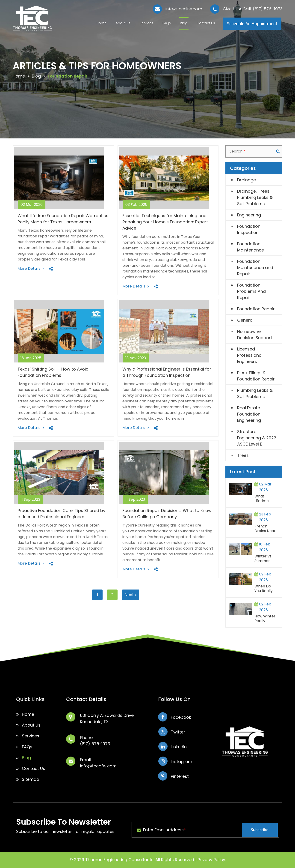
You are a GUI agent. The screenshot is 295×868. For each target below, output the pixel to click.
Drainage (246, 180)
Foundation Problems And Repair (251, 291)
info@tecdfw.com (184, 9)
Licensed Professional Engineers (250, 355)
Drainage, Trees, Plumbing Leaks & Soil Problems (255, 197)
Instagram (181, 762)
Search (278, 151)
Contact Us (206, 23)
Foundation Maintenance (251, 247)
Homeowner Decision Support (255, 335)
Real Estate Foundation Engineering (249, 414)
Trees (243, 455)
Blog (184, 23)
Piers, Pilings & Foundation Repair (256, 376)
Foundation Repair (256, 309)
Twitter (178, 732)
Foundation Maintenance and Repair (255, 268)
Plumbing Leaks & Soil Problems (255, 393)
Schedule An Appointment (252, 24)
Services (146, 23)
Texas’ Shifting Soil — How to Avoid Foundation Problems (53, 372)
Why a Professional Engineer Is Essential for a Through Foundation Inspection (167, 372)
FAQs (167, 23)
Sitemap (31, 779)
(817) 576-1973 (268, 9)
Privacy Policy (211, 860)
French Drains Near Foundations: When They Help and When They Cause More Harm (266, 529)
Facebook (181, 717)
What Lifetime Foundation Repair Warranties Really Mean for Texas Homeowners (267, 499)
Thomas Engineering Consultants (119, 860)
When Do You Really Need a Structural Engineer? (264, 589)
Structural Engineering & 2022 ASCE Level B (257, 438)
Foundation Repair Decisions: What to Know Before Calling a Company (167, 514)
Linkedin (179, 747)
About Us (123, 23)
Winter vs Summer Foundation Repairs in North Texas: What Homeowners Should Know (267, 559)
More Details (29, 268)
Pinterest (180, 776)
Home (102, 23)
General (245, 320)
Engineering (249, 215)
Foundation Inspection (249, 229)
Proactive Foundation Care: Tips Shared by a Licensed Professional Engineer (61, 514)
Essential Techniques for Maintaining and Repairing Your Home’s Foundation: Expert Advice (165, 222)
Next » (131, 595)
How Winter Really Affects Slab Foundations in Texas (265, 619)
